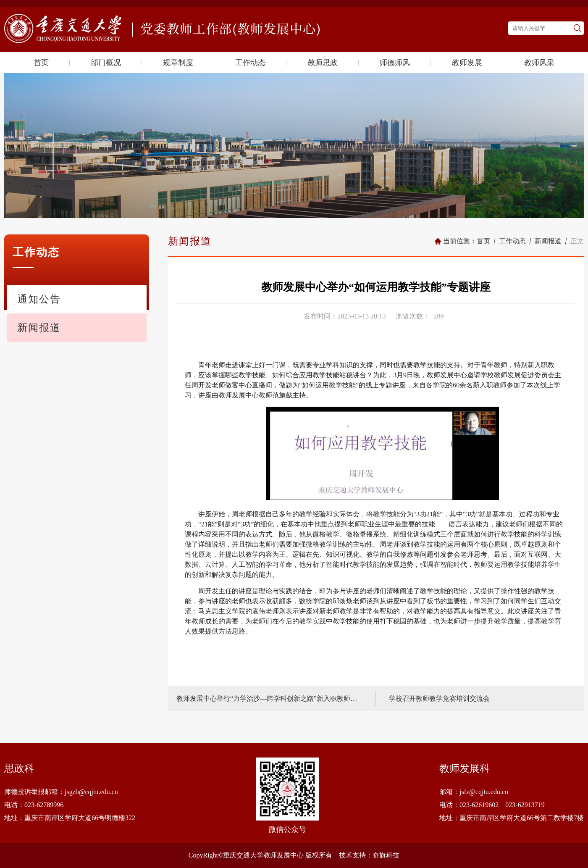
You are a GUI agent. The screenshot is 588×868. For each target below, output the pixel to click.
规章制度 (178, 63)
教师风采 (539, 63)
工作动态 (250, 63)
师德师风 (395, 63)
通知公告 (39, 299)
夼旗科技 (386, 855)
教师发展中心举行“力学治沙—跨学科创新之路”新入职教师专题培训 (270, 698)
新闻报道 (39, 328)
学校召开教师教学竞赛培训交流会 (439, 698)
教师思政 (323, 63)
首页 (41, 63)
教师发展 (467, 63)
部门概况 (106, 63)
